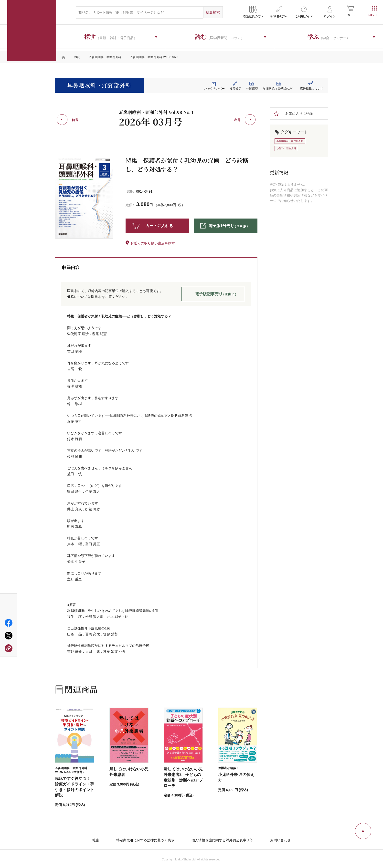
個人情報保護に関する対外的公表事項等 (222, 838)
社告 (96, 838)
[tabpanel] (84, 195)
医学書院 (32, 31)
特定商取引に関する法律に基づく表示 (145, 838)
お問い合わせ (280, 838)
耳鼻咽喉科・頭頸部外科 (105, 55)
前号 (75, 118)
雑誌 (77, 55)
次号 (237, 118)
